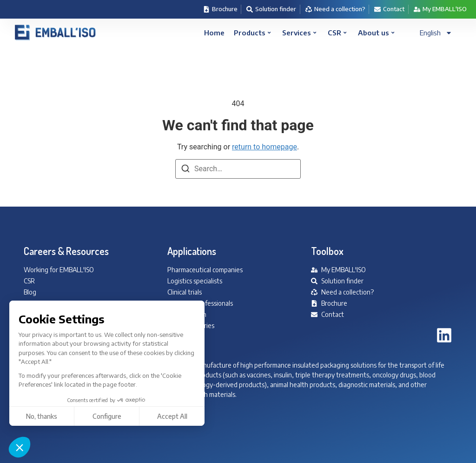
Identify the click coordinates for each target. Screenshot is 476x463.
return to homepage (264, 147)
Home (214, 33)
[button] (20, 447)
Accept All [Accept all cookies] (85, 416)
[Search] (185, 170)
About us (376, 33)
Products (252, 33)
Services (299, 33)
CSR (337, 33)
